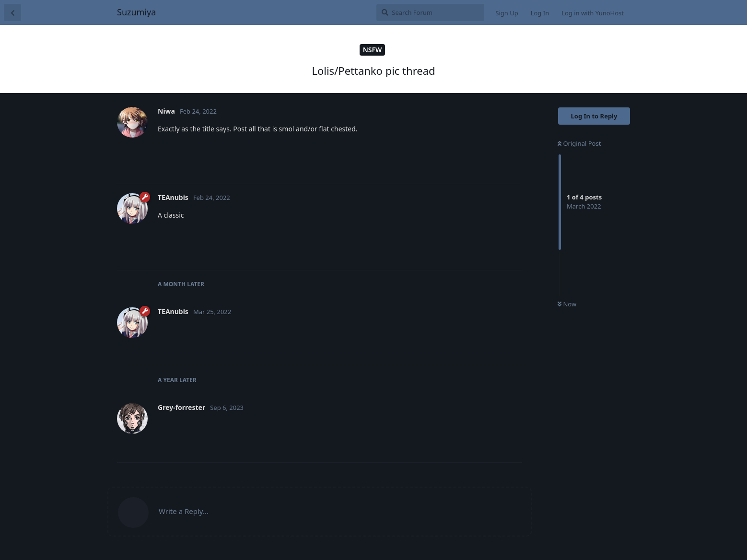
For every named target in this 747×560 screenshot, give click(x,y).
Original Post (579, 143)
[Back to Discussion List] (12, 12)
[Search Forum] (430, 12)
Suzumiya (136, 12)
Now (567, 304)
